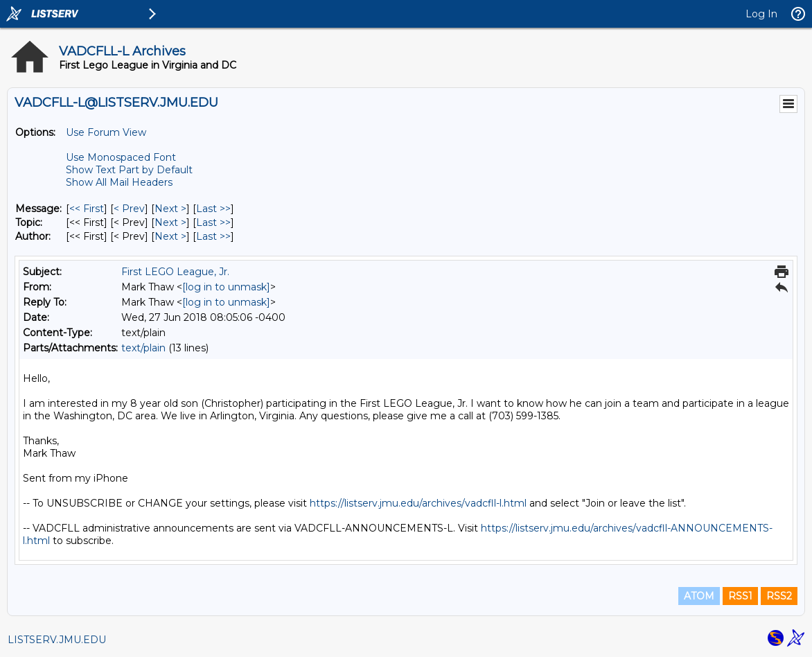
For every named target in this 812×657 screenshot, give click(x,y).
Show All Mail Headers (119, 182)
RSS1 (740, 596)
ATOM (699, 596)
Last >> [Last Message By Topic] (213, 222)
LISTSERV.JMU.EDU (57, 640)
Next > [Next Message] (170, 209)
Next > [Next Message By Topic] (170, 222)
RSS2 (779, 596)
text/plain (143, 348)
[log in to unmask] (226, 287)
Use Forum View (106, 132)
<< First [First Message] (87, 209)
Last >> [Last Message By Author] (213, 236)
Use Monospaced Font (121, 157)
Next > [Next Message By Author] (170, 236)
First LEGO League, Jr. (175, 272)
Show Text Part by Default (129, 170)
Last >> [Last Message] (213, 209)
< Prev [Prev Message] (129, 209)
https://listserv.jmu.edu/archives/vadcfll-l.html (418, 503)
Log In (761, 14)
